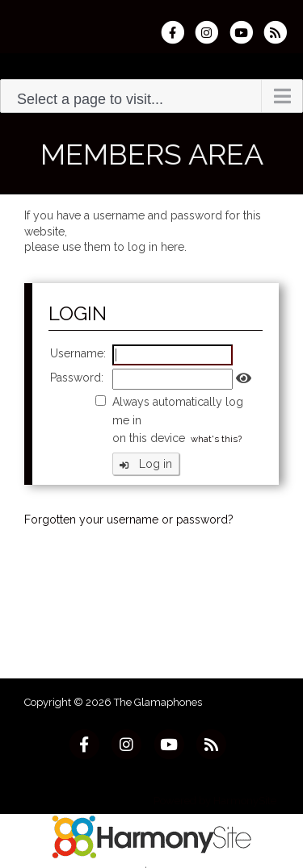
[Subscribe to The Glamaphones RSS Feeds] (279, 32)
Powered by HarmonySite (215, 801)
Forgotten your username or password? (129, 520)
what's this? (216, 439)
